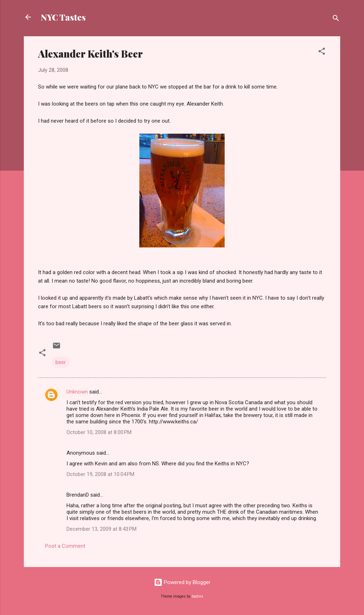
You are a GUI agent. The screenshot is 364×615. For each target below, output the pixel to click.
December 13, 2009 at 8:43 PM (101, 529)
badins (197, 596)
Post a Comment (65, 546)
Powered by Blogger (182, 582)
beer (61, 362)
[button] (322, 52)
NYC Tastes (63, 17)
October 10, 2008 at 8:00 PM (99, 432)
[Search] (336, 19)
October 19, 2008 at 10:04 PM (100, 474)
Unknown (77, 392)
